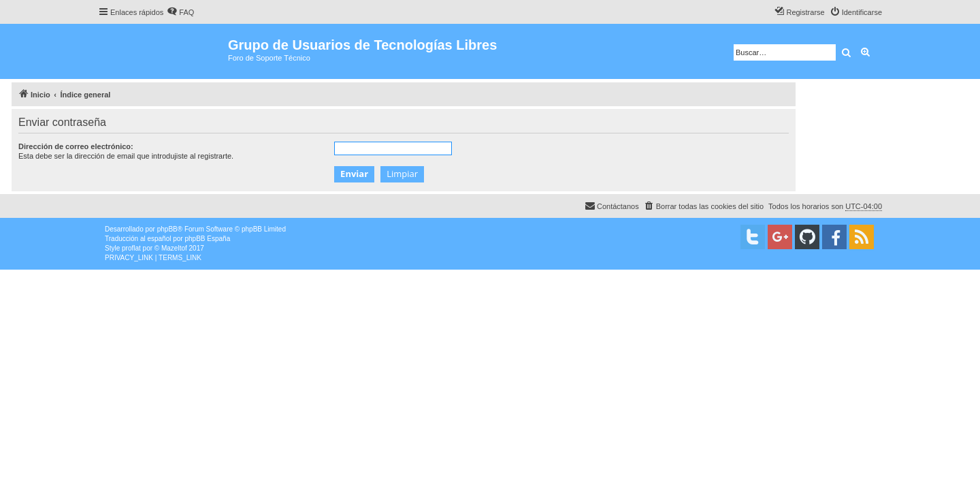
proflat (131, 248)
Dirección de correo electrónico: (76, 146)
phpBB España (207, 239)
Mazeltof (174, 248)
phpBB (167, 229)
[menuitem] (180, 12)
